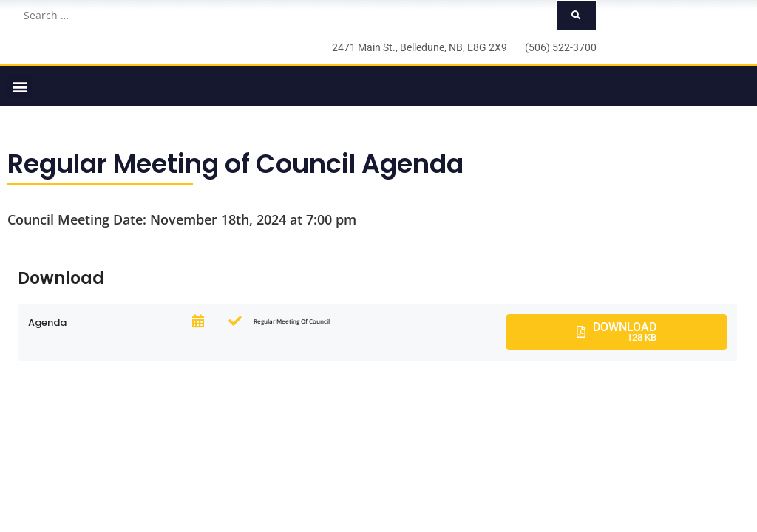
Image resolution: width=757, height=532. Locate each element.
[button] (20, 86)
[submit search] (576, 16)
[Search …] (285, 16)
